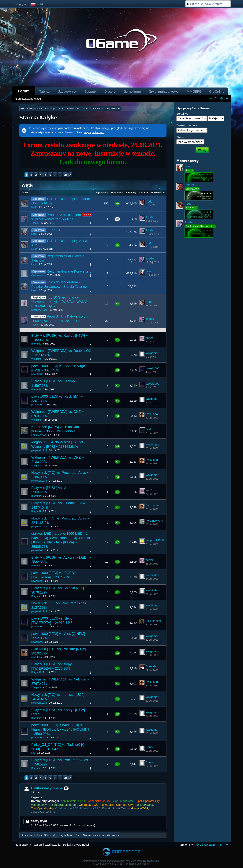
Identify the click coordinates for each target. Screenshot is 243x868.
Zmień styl (187, 845)
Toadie (35, 223)
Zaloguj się (21, 4)
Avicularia (152, 414)
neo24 (150, 338)
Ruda (34, 207)
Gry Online (217, 91)
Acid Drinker (153, 621)
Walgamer (37, 359)
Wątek (24, 193)
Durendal (151, 666)
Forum (24, 91)
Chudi (149, 747)
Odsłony (131, 193)
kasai (34, 234)
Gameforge (132, 91)
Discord (110, 91)
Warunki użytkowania (47, 845)
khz (33, 753)
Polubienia (117, 193)
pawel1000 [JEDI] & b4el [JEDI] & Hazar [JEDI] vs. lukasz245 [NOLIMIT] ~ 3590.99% (60, 729)
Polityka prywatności (76, 845)
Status (180, 137)
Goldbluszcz (38, 275)
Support (90, 91)
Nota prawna (23, 845)
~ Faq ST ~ (55, 230)
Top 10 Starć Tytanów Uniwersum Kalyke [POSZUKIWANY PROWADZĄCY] (59, 302)
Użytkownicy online (47, 788)
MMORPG (194, 91)
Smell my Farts (39, 310)
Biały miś (36, 344)
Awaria (87, 215)
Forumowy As (39, 435)
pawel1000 (37, 374)
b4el (148, 429)
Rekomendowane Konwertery (69, 271)
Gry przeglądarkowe (164, 91)
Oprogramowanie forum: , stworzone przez (121, 861)
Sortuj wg (182, 114)
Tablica (45, 91)
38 (65, 175)
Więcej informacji (94, 132)
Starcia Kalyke (38, 117)
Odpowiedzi (102, 193)
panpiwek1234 (39, 450)
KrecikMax (152, 444)
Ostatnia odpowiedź (151, 193)
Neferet (189, 185)
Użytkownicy (67, 91)
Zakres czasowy (187, 125)
